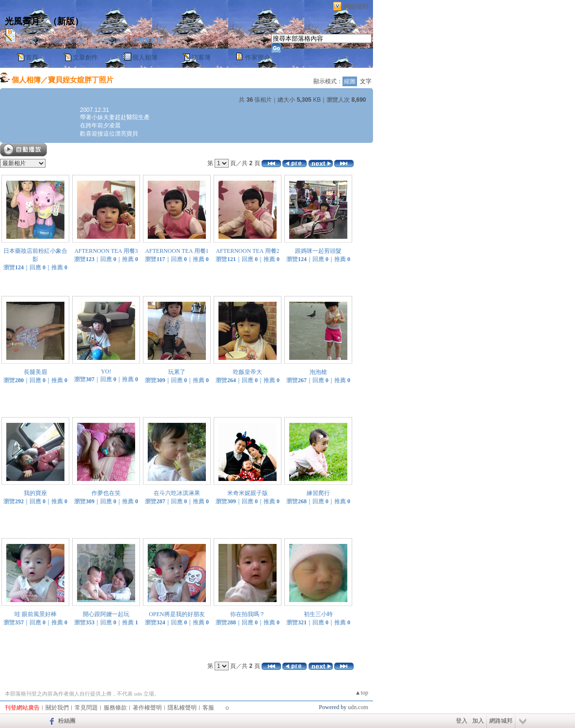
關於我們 (57, 708)
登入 (462, 721)
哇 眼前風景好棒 (36, 614)
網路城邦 (356, 7)
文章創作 (85, 57)
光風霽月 (22, 21)
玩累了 (177, 372)
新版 (66, 21)
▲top (362, 693)
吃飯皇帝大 (248, 372)
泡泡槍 (318, 372)
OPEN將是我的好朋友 (177, 614)
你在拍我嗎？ (248, 614)
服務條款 (115, 708)
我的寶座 (35, 493)
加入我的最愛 (109, 41)
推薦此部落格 (67, 41)
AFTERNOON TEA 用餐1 (177, 251)
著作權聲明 (147, 708)
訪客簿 (201, 57)
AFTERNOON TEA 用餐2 (247, 251)
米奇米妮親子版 (248, 493)
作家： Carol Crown (44, 32)
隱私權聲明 (182, 708)
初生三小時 (318, 614)
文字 (366, 81)
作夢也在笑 (106, 493)
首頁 (32, 57)
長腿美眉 (35, 372)
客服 (208, 708)
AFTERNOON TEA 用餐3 (106, 251)
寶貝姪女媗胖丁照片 (81, 80)
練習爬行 (318, 493)
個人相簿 (145, 57)
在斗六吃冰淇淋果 (177, 493)
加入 (478, 721)
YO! (106, 372)
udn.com (358, 707)
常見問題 (86, 708)
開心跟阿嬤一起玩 (106, 614)
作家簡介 (258, 57)
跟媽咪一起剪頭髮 (318, 251)
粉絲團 (67, 721)
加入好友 (31, 41)
